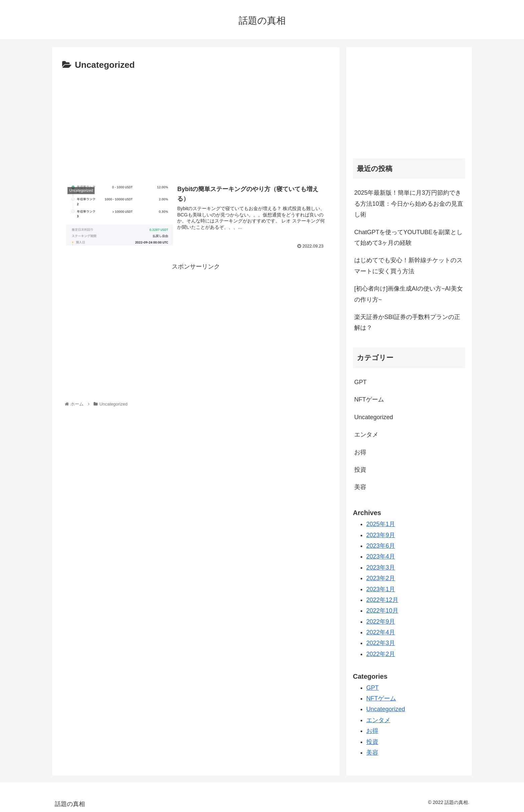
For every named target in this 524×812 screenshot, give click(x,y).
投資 (360, 470)
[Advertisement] (196, 123)
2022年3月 (381, 643)
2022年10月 (382, 611)
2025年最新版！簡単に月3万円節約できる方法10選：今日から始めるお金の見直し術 (409, 204)
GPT (360, 382)
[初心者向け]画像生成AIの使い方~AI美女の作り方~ (409, 294)
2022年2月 (381, 654)
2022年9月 (381, 622)
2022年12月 (382, 600)
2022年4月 (381, 632)
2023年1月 (381, 589)
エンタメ (366, 435)
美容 (360, 487)
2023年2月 (381, 578)
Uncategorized (374, 417)
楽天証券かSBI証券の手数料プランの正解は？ (407, 322)
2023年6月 (381, 546)
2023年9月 (381, 535)
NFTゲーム (369, 399)
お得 (360, 452)
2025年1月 (381, 524)
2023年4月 (381, 556)
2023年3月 (381, 567)
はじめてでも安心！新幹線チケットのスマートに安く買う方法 (408, 266)
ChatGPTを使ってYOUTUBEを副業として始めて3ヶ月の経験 (408, 237)
